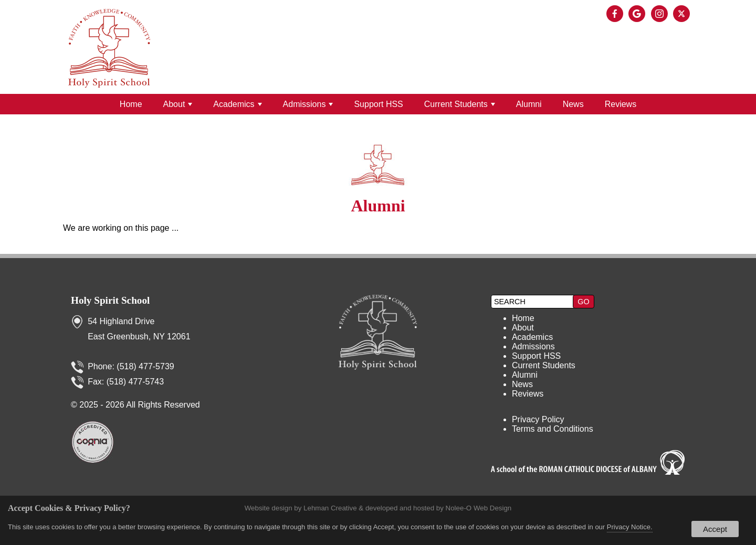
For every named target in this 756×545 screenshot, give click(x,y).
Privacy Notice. (630, 527)
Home (131, 104)
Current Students (460, 104)
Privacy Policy (538, 419)
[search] (533, 302)
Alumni (529, 104)
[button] (583, 302)
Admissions (308, 104)
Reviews (621, 104)
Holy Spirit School (110, 300)
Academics (237, 104)
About (178, 104)
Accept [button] (715, 529)
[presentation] (616, 14)
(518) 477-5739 (145, 366)
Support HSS (378, 104)
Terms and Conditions (553, 429)
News (573, 104)
